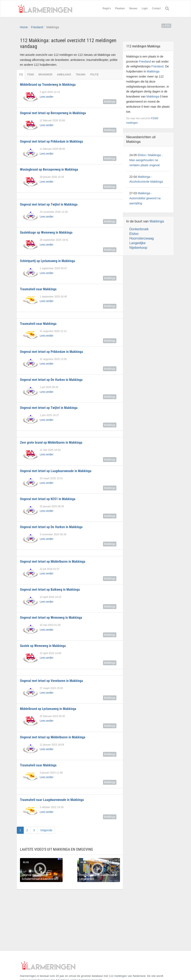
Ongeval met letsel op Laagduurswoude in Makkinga (56, 471)
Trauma (81, 74)
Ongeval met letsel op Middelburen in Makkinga (53, 562)
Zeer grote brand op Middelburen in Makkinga (51, 442)
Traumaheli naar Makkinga (38, 289)
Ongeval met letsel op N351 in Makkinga (48, 499)
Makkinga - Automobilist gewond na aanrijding (145, 198)
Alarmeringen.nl (45, 9)
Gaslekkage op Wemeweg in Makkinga (46, 232)
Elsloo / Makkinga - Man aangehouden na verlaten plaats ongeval (146, 160)
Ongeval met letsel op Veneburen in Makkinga (51, 681)
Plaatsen (120, 8)
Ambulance (64, 74)
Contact (156, 8)
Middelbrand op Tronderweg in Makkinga (48, 85)
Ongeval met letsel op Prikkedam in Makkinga (51, 141)
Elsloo (134, 234)
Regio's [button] (107, 8)
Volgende (46, 830)
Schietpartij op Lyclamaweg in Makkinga (47, 261)
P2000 (31, 74)
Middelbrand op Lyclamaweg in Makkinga (48, 709)
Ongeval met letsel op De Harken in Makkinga (51, 380)
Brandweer (46, 74)
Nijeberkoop (138, 248)
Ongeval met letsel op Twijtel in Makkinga (49, 204)
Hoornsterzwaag (142, 238)
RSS (166, 26)
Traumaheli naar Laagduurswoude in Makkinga (52, 800)
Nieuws (133, 8)
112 (21, 74)
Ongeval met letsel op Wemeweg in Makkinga (51, 618)
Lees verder (47, 97)
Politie (95, 74)
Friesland (37, 27)
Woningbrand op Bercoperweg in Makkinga (49, 169)
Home (24, 27)
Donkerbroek (139, 229)
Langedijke (138, 243)
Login (145, 8)
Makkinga (110, 102)
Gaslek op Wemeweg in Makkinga (43, 646)
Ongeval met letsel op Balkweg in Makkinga (50, 590)
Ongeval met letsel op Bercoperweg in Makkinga (53, 113)
